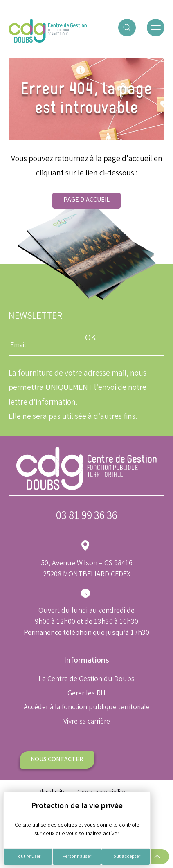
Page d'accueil (86, 200)
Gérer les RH (86, 694)
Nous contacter (57, 760)
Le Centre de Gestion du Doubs (86, 679)
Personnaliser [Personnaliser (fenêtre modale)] (77, 857)
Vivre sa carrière (87, 722)
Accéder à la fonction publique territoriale (87, 708)
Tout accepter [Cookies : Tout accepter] (126, 857)
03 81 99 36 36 (87, 517)
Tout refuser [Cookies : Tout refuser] (28, 857)
